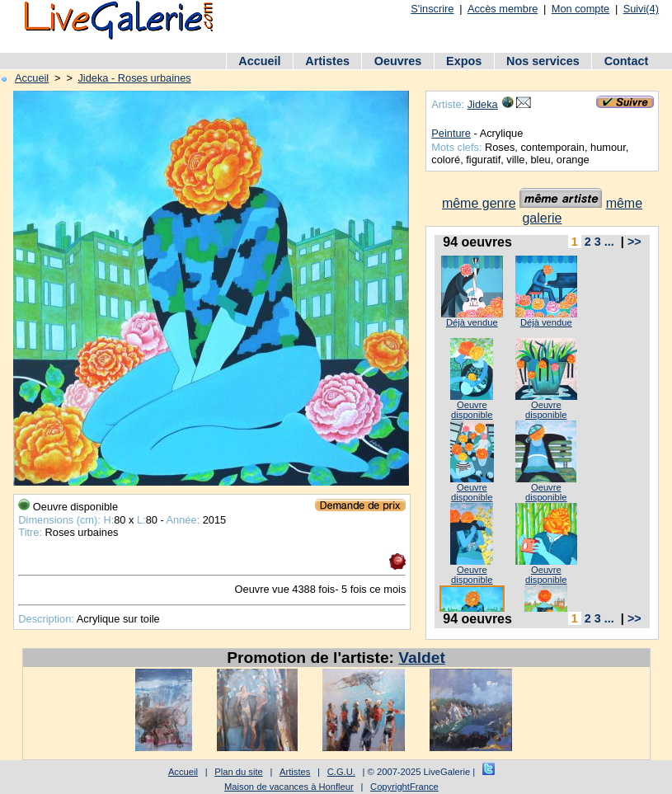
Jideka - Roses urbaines (134, 78)
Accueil (259, 61)
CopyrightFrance (404, 787)
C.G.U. (341, 772)
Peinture (451, 133)
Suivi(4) (641, 9)
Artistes (327, 61)
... (609, 242)
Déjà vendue (472, 322)
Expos (464, 61)
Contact (627, 61)
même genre (479, 203)
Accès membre (503, 9)
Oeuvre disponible (472, 410)
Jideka (483, 104)
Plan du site (238, 772)
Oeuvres (398, 61)
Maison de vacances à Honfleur (289, 787)
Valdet (422, 658)
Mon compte (580, 9)
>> (634, 242)
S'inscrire (432, 9)
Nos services (543, 61)
